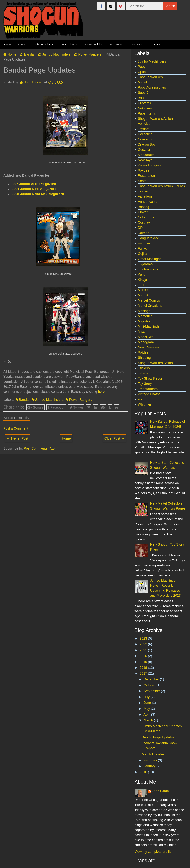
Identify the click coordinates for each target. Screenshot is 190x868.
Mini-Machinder (149, 326)
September (152, 691)
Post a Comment (16, 428)
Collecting (145, 134)
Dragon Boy (147, 144)
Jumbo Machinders (43, 45)
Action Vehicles (94, 45)
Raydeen (145, 170)
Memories (145, 316)
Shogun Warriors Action (155, 363)
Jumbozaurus (148, 269)
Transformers (148, 389)
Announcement (149, 202)
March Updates (153, 754)
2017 (144, 674)
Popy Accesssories (152, 87)
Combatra (145, 139)
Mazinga (144, 311)
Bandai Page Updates (158, 737)
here (101, 392)
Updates (144, 72)
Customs (144, 103)
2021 (144, 650)
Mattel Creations (150, 306)
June (148, 703)
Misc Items (116, 45)
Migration (145, 321)
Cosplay (144, 222)
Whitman (144, 404)
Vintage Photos (149, 394)
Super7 (143, 93)
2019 (144, 662)
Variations (145, 196)
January (150, 766)
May (147, 709)
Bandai (24, 400)
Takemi (143, 373)
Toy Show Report (151, 378)
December (152, 679)
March (149, 720)
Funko (142, 248)
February (151, 760)
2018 (144, 668)
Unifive (143, 191)
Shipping (144, 358)
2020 (144, 656)
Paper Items (147, 113)
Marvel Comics (149, 300)
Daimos (144, 233)
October (150, 685)
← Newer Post (17, 438)
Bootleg (144, 207)
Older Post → (114, 438)
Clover (143, 212)
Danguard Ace (148, 238)
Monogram (146, 342)
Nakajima (145, 108)
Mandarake (146, 155)
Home (66, 438)
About (21, 45)
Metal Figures (69, 45)
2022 (144, 644)
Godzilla (144, 150)
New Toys (145, 160)
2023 (144, 638)
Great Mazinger (149, 259)
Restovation (137, 45)
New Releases (149, 347)
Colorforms (146, 217)
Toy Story (145, 384)
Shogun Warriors (150, 77)
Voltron (143, 399)
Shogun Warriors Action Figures (161, 186)
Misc (141, 332)
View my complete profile (153, 852)
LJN (141, 285)
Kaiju (142, 274)
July (147, 697)
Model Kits (146, 337)
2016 (144, 772)
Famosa (144, 243)
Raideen (144, 352)
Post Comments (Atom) (41, 448)
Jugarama (145, 264)
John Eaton (160, 791)
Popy (142, 67)
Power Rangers (81, 400)
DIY (141, 228)
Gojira (142, 254)
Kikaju (142, 280)
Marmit (143, 295)
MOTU (143, 290)
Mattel (142, 82)
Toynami (144, 129)
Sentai (143, 181)
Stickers (144, 368)
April (147, 714)
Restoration (146, 176)
